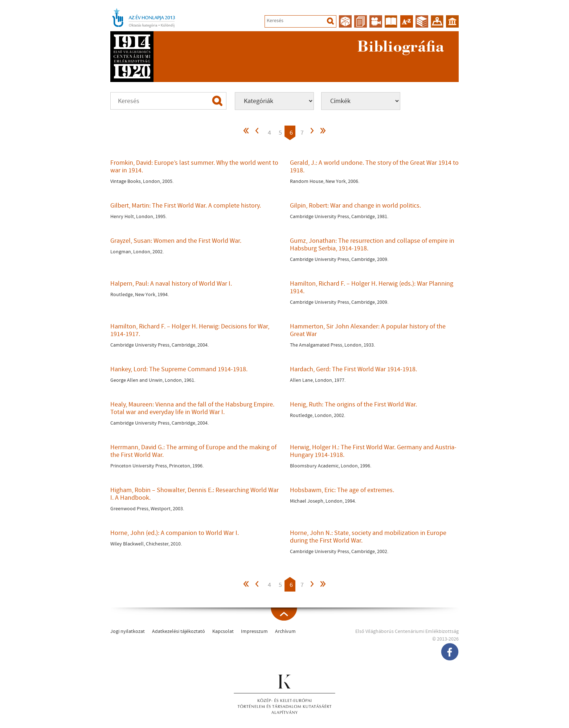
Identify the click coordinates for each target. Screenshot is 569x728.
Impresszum (254, 631)
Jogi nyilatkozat (128, 631)
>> (323, 133)
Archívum (285, 631)
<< (246, 133)
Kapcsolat (223, 631)
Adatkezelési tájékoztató (179, 631)
